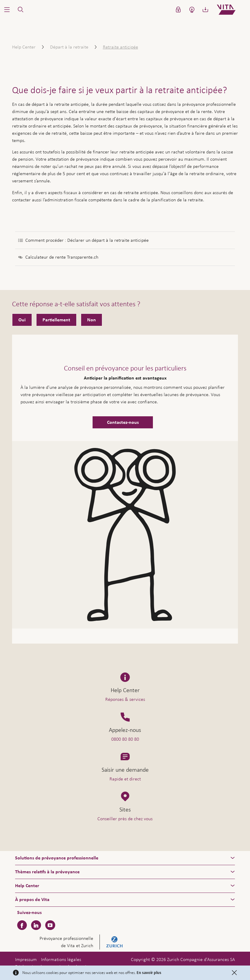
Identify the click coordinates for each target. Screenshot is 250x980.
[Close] (234, 973)
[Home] (231, 10)
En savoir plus (149, 973)
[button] (7, 10)
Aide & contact (207, 965)
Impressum (26, 959)
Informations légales (61, 959)
